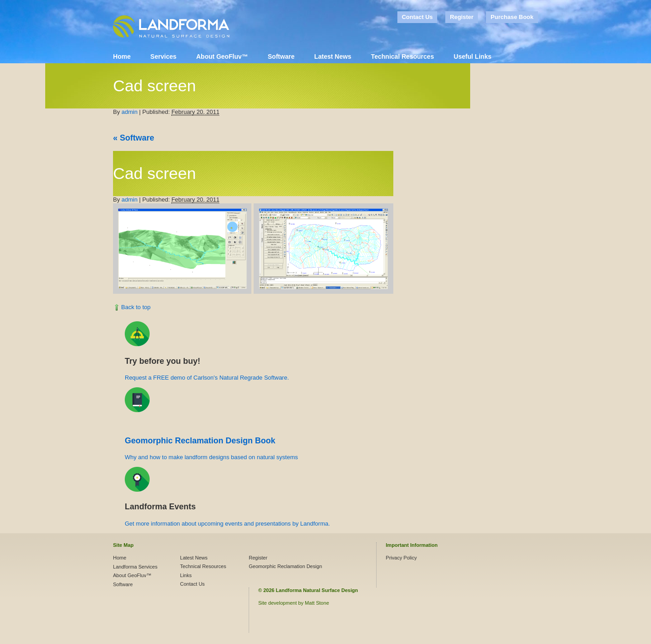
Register (462, 17)
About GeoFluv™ (222, 56)
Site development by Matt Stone (294, 603)
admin (130, 112)
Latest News (333, 56)
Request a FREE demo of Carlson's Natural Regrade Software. (207, 378)
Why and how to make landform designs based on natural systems (211, 457)
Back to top (136, 307)
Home (122, 56)
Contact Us (417, 17)
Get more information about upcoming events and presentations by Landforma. (227, 524)
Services (164, 56)
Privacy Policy (401, 558)
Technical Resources (403, 56)
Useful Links (473, 56)
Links (186, 575)
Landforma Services (135, 567)
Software (281, 56)
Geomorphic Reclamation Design (285, 566)
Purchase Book (512, 17)
